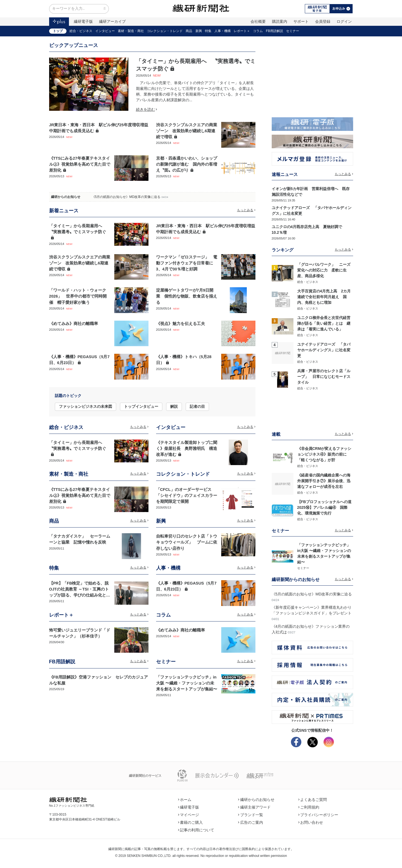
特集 (208, 31)
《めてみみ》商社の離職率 (74, 324)
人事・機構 (223, 31)
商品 (189, 31)
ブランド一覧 (251, 815)
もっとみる (246, 210)
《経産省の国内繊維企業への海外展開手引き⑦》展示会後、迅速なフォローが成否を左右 (324, 481)
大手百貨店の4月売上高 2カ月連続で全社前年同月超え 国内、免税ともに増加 (324, 297)
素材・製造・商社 (131, 31)
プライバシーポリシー (318, 815)
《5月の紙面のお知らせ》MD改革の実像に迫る (126, 197)
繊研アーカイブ (112, 21)
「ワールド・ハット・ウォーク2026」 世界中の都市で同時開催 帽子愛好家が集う (78, 296)
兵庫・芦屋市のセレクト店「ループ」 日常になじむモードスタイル (324, 377)
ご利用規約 (309, 807)
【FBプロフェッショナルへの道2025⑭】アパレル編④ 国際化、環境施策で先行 (325, 507)
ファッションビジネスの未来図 (86, 406)
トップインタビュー (141, 406)
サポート (301, 21)
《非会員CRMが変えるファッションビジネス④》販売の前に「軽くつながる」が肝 (324, 454)
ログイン (344, 21)
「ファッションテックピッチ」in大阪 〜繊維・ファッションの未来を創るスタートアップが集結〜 (187, 683)
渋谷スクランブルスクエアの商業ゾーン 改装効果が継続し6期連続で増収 (187, 131)
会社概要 (258, 21)
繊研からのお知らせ (66, 197)
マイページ (189, 815)
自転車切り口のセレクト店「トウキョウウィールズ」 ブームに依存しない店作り (187, 542)
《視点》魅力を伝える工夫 (181, 324)
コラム (258, 31)
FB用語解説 (275, 31)
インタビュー (105, 31)
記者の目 (197, 406)
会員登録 (323, 21)
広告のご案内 (251, 822)
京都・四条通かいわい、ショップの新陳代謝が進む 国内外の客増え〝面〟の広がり (187, 164)
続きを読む (147, 109)
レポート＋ (242, 31)
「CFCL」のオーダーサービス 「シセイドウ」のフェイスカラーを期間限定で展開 (187, 495)
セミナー (293, 31)
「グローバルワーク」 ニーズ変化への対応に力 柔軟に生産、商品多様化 (324, 270)
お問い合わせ (311, 822)
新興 (199, 31)
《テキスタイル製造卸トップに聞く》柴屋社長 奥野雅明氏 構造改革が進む (187, 449)
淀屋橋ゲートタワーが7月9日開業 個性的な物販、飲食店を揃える (187, 296)
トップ (58, 31)
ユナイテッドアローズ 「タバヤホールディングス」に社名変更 (324, 350)
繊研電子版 (83, 21)
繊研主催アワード (254, 807)
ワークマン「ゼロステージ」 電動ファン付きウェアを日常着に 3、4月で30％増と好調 (187, 263)
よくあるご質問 (313, 800)
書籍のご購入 (191, 822)
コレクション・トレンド (165, 31)
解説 (174, 406)
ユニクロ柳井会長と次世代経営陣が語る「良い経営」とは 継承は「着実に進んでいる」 (324, 323)
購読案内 (280, 21)
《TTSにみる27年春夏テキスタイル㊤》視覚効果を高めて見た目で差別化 (80, 164)
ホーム (185, 800)
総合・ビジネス (81, 31)
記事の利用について (196, 830)
